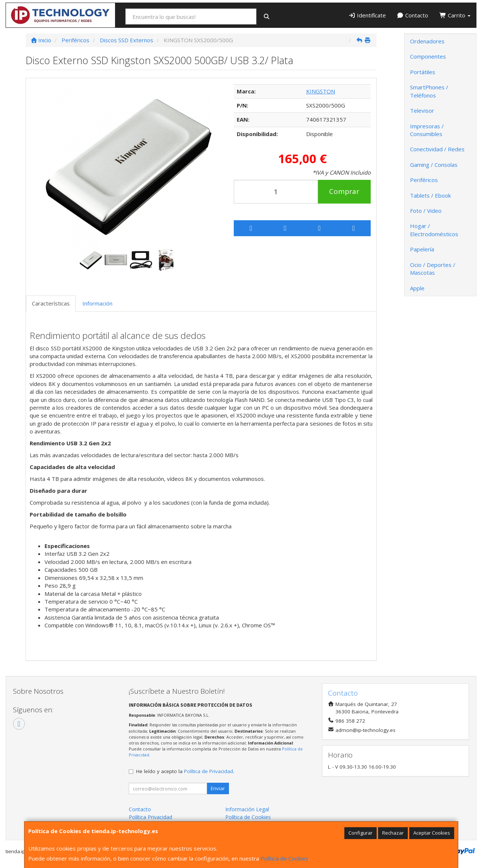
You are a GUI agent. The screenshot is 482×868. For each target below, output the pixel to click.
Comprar (344, 191)
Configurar (360, 833)
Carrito (455, 15)
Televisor (422, 110)
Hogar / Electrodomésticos (434, 230)
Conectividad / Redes (437, 149)
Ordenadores (427, 41)
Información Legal (247, 809)
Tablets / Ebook (430, 195)
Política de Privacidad (209, 771)
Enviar (218, 788)
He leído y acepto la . (185, 771)
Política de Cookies (284, 858)
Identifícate (367, 15)
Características (51, 303)
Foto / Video (426, 211)
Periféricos (424, 180)
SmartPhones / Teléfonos (429, 91)
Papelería (422, 249)
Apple (417, 288)
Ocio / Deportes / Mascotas (433, 269)
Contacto (413, 15)
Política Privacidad (150, 817)
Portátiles (423, 72)
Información (97, 303)
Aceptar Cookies (432, 833)
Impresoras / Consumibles (427, 130)
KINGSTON (321, 91)
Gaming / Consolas (434, 165)
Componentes (428, 56)
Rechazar (393, 833)
